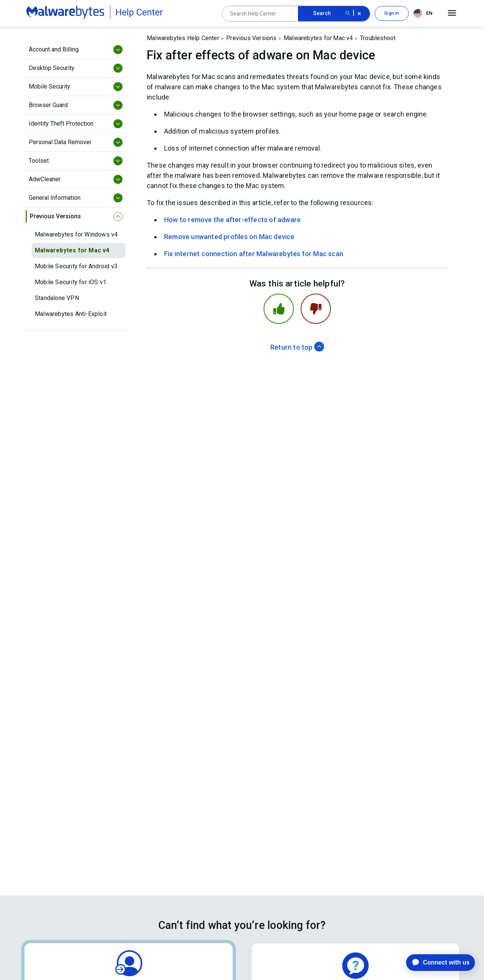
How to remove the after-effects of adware (232, 220)
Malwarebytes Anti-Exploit (71, 314)
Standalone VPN (57, 298)
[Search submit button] (348, 14)
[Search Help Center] (260, 14)
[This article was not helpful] (316, 309)
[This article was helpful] (279, 309)
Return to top (297, 347)
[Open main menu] (452, 13)
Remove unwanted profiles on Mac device (229, 237)
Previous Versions (251, 38)
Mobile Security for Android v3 (76, 266)
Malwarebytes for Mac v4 (72, 250)
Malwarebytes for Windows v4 (76, 234)
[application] (435, 963)
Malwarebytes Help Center (183, 38)
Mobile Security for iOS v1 (71, 282)
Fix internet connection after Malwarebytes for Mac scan (254, 254)
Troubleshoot (378, 38)
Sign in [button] (392, 13)
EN (423, 13)
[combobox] (424, 13)
